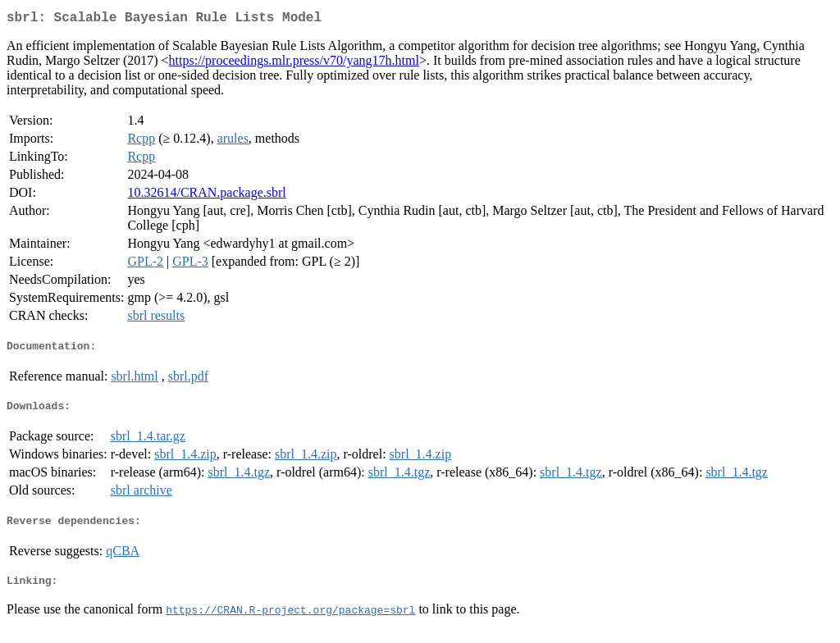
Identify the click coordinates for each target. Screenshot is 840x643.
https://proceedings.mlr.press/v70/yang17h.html (294, 64)
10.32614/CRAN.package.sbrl (206, 196)
